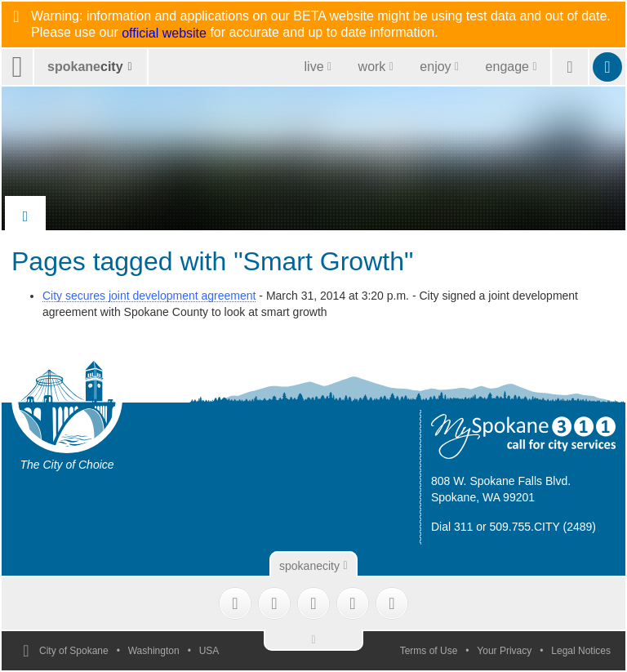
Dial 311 (452, 527)
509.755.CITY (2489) (543, 527)
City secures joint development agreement (149, 296)
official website (164, 33)
